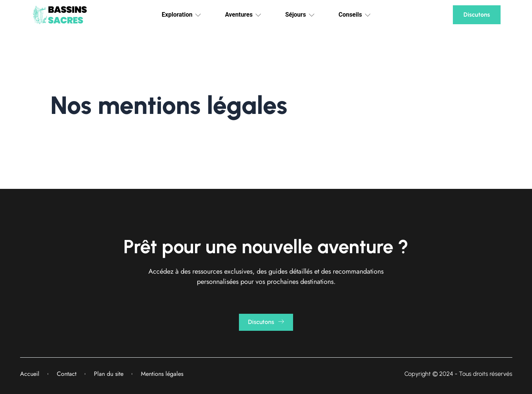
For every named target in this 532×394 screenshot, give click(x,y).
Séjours (300, 15)
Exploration (181, 15)
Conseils (354, 15)
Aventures (243, 15)
